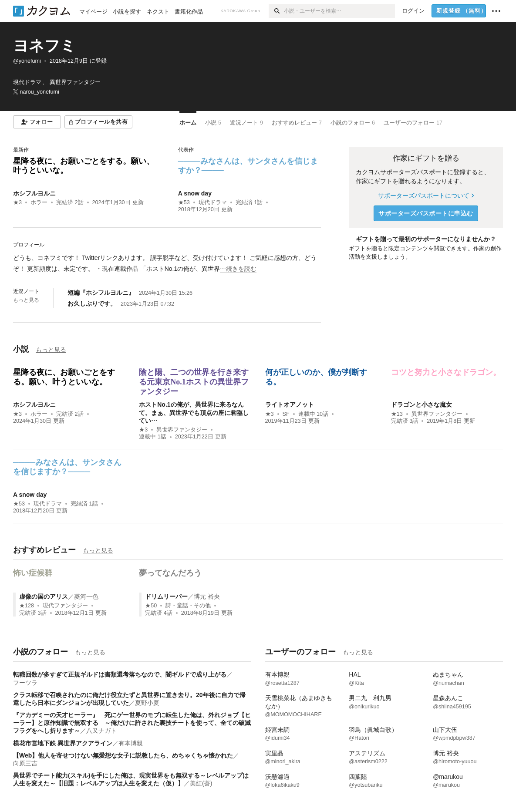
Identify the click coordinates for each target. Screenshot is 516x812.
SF (286, 414)
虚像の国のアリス (44, 596)
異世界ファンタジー (182, 430)
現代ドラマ (213, 202)
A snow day (195, 193)
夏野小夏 (147, 703)
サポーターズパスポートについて (426, 195)
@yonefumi (27, 61)
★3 (17, 202)
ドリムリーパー (166, 596)
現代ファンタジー (65, 606)
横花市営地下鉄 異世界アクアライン (63, 743)
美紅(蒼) (201, 783)
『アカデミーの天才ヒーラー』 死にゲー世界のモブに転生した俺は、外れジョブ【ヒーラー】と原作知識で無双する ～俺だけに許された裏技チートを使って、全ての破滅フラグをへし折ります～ (132, 723)
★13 (397, 414)
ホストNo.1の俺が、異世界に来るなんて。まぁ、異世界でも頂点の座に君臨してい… (194, 412)
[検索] (276, 11)
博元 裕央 (207, 596)
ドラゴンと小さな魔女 (422, 404)
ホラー (39, 202)
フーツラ (25, 683)
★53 (184, 202)
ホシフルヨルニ (34, 193)
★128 (27, 606)
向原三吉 (25, 763)
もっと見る (26, 300)
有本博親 (131, 743)
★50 (151, 606)
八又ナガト (101, 731)
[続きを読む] (167, 263)
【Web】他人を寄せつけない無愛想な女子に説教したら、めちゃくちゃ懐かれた (123, 755)
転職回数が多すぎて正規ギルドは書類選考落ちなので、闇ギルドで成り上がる (120, 674)
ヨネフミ (44, 45)
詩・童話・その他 (188, 606)
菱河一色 (86, 596)
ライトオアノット (290, 404)
